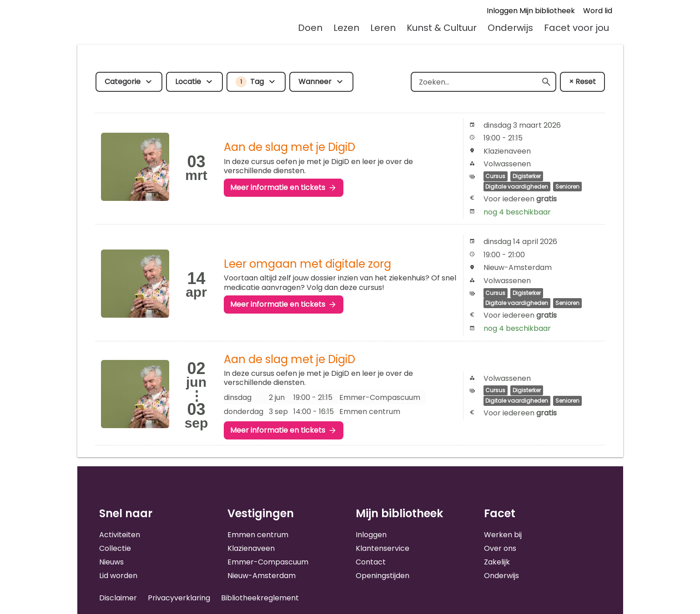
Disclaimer (118, 598)
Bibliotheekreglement (260, 598)
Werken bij (503, 535)
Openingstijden (383, 576)
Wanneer (315, 82)
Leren (383, 28)
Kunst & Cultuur (442, 28)
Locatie (188, 82)
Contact (371, 562)
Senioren (567, 187)
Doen (310, 28)
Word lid (598, 11)
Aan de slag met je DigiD (290, 147)
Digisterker (527, 176)
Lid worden (118, 576)
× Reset (582, 82)
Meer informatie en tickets (278, 187)
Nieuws (111, 562)
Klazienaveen (251, 548)
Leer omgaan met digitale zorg (307, 264)
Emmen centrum (258, 535)
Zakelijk (497, 562)
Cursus (495, 176)
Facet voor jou (577, 28)
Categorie (123, 82)
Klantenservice (383, 548)
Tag (250, 82)
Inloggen (371, 535)
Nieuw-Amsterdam (262, 576)
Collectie (115, 548)
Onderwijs (510, 28)
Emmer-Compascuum (268, 562)
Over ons (500, 548)
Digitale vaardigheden (517, 187)
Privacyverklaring (179, 598)
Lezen (346, 28)
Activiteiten (120, 535)
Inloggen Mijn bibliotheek (531, 11)
